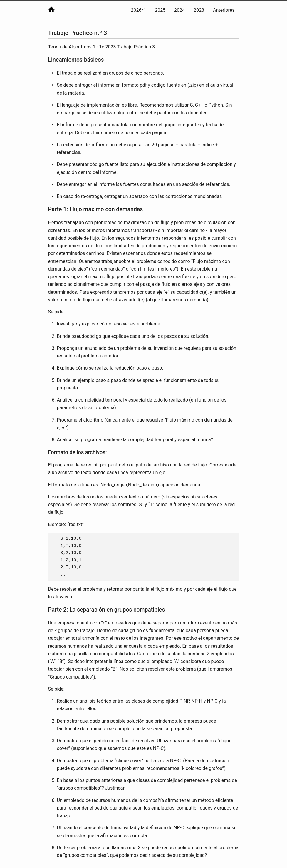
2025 (160, 10)
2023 (199, 10)
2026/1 (139, 10)
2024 (179, 10)
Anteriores (224, 10)
